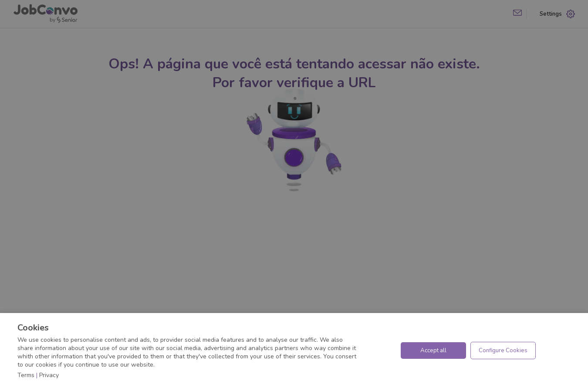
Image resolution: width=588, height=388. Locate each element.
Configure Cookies (503, 351)
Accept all (433, 351)
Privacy (49, 375)
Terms (26, 375)
